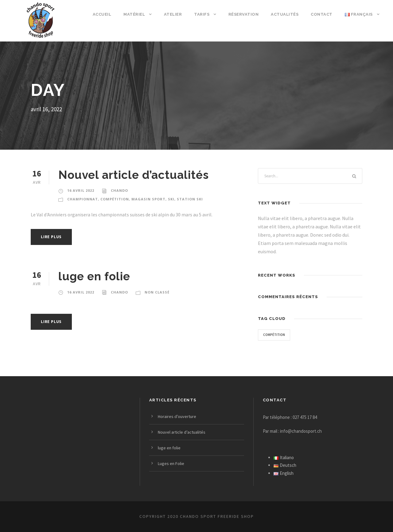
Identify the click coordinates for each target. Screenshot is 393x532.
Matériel (137, 14)
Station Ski (183, 199)
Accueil (105, 14)
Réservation (246, 14)
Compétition (111, 199)
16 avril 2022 (81, 191)
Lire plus (52, 237)
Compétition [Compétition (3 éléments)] (275, 335)
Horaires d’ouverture (177, 416)
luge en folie (93, 276)
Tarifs (204, 14)
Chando (119, 191)
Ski (165, 199)
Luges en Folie (172, 463)
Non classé (157, 292)
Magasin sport (143, 199)
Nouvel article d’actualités (133, 175)
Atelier (176, 14)
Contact (322, 14)
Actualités (286, 14)
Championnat (81, 199)
